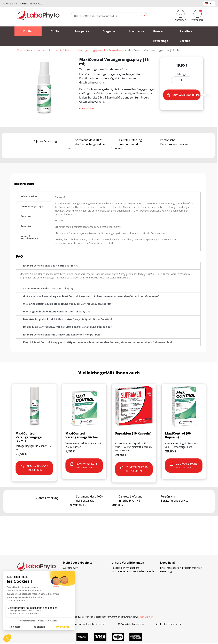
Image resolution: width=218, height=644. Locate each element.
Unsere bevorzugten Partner (79, 579)
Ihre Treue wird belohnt (124, 589)
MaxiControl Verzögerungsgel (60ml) (29, 437)
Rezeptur (26, 226)
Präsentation (29, 196)
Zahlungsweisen (120, 586)
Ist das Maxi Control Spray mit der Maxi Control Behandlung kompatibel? (68, 327)
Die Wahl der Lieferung (124, 579)
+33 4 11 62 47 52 (172, 575)
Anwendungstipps (32, 206)
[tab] (34, 197)
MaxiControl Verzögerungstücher (82, 435)
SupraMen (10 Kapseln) (133, 433)
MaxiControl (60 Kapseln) (178, 435)
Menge (182, 74)
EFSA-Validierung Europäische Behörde (133, 571)
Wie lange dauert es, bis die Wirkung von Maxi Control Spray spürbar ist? (68, 304)
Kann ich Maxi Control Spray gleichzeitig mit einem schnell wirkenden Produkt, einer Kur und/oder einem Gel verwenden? (98, 342)
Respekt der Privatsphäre (125, 568)
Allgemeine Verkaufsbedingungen (88, 624)
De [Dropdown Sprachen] (209, 3)
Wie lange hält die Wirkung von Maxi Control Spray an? (57, 311)
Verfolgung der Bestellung (77, 571)
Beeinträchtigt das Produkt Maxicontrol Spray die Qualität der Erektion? (68, 319)
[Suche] (109, 16)
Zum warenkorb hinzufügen (184, 95)
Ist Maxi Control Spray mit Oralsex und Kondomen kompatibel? (62, 335)
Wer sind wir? (70, 568)
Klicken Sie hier (145, 617)
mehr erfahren (87, 109)
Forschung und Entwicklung (127, 593)
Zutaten (26, 216)
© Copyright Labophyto (131, 624)
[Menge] (181, 80)
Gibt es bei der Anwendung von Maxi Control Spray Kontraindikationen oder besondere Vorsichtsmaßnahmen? (91, 296)
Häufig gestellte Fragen (76, 582)
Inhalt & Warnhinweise (29, 237)
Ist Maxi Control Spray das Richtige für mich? (51, 266)
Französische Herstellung (125, 575)
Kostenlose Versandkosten (126, 582)
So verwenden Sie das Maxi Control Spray (48, 288)
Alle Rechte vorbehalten (169, 624)
